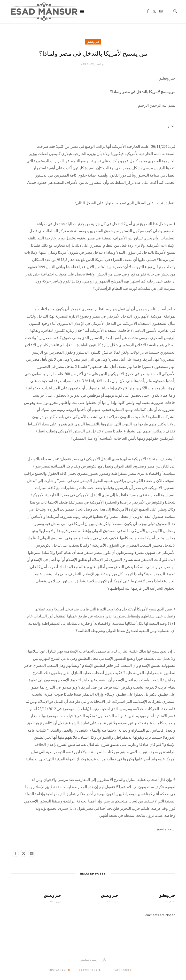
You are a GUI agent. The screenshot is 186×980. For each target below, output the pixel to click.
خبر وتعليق (93, 42)
